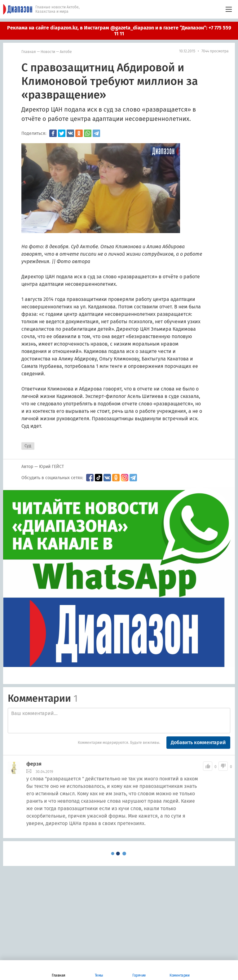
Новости (48, 52)
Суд (28, 446)
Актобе (66, 52)
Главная (29, 52)
